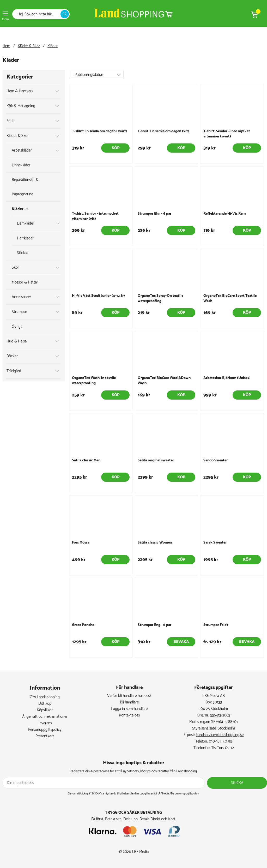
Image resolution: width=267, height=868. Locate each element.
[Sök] (38, 14)
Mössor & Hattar (25, 282)
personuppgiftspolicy (187, 794)
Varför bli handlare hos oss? (129, 696)
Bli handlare (129, 702)
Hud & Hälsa (17, 341)
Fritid (11, 121)
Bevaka (181, 642)
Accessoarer (21, 297)
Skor (15, 267)
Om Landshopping (45, 697)
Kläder (53, 46)
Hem (6, 46)
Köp (116, 148)
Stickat (22, 253)
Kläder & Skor (29, 46)
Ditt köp (45, 704)
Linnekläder (21, 165)
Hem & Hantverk (20, 91)
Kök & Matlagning (21, 106)
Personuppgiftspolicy (45, 730)
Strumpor (19, 312)
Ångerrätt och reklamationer (45, 717)
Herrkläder (25, 238)
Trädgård (14, 371)
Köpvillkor (45, 710)
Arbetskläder (22, 150)
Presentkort (45, 736)
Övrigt (17, 327)
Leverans (45, 723)
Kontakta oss (129, 715)
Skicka (237, 783)
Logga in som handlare (129, 709)
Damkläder (26, 223)
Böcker (12, 356)
